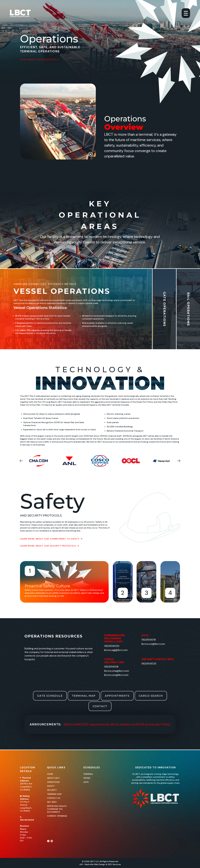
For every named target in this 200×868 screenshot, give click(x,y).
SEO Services (114, 864)
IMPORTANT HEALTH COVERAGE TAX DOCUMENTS (57, 809)
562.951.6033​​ (149, 664)
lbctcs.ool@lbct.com (153, 644)
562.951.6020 (112, 646)
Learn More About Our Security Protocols (49, 546)
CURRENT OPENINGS (57, 816)
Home (50, 774)
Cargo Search (151, 696)
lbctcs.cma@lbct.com (117, 671)
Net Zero (52, 802)
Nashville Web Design (95, 864)
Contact (100, 706)
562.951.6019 (149, 640)
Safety (51, 786)
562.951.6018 (111, 667)
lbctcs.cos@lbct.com (116, 675)
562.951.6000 (27, 820)
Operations (53, 782)
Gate (86, 782)
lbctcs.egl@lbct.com (116, 650)
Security (52, 790)
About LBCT (53, 778)
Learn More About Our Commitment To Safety (51, 539)
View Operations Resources (39, 60)
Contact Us (54, 798)
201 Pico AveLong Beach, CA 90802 (26, 787)
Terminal (88, 774)
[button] (21, 461)
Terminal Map (84, 696)
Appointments (117, 696)
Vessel (87, 778)
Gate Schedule (50, 696)
